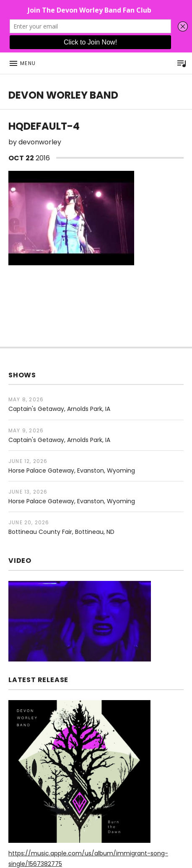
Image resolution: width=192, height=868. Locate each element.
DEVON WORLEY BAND (63, 95)
